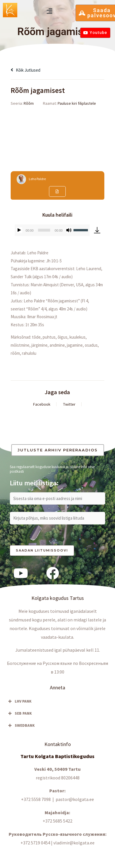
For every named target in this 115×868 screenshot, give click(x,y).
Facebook (42, 404)
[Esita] (19, 230)
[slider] (44, 230)
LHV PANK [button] (19, 701)
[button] (49, 11)
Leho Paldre (37, 179)
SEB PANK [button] (19, 714)
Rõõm (29, 103)
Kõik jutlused (26, 70)
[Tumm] (69, 230)
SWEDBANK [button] (21, 726)
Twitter (69, 404)
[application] (52, 230)
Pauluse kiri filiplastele (77, 103)
